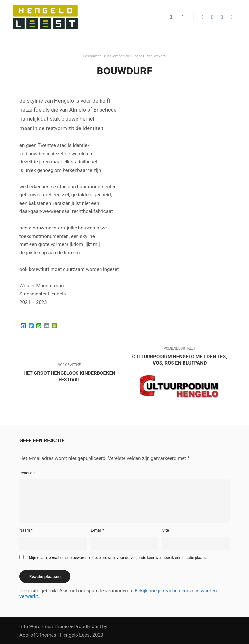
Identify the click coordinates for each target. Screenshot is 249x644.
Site (166, 530)
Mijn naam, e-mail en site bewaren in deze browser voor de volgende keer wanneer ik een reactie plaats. (118, 558)
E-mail (97, 530)
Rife (24, 627)
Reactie (27, 473)
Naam (26, 530)
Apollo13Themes (38, 635)
